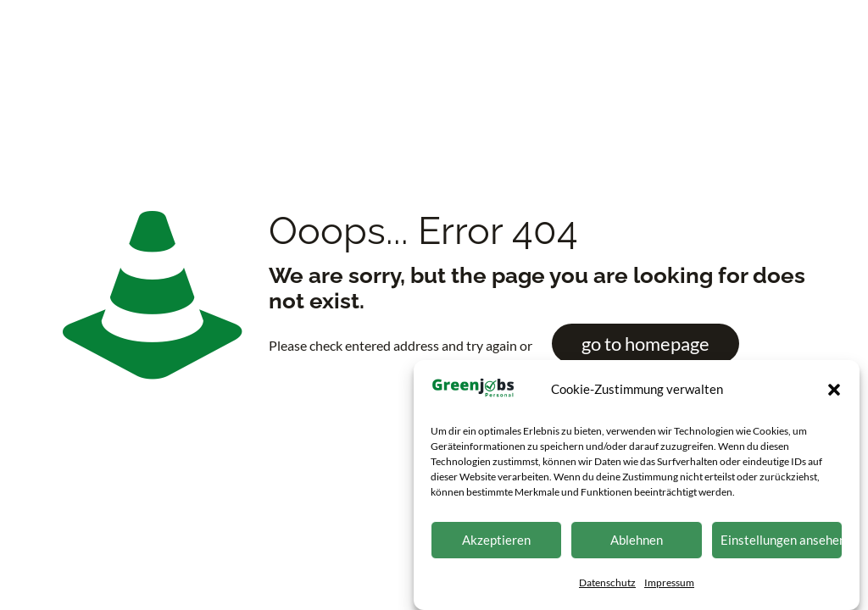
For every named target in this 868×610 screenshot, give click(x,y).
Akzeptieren (496, 543)
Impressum (669, 586)
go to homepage (645, 344)
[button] (834, 393)
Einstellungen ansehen (782, 543)
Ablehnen (637, 543)
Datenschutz (607, 586)
